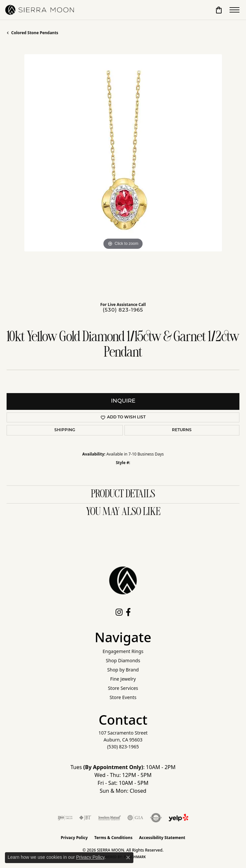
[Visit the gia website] (135, 818)
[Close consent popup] (128, 857)
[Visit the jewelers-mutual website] (109, 818)
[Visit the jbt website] (85, 818)
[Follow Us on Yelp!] (178, 818)
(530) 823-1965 (123, 310)
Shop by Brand (123, 670)
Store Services (123, 688)
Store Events (123, 697)
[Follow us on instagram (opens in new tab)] (119, 612)
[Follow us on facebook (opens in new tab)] (128, 612)
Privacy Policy (74, 838)
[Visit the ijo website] (65, 818)
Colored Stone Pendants (35, 33)
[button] (219, 10)
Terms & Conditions (113, 838)
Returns (182, 430)
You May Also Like (123, 512)
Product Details (123, 494)
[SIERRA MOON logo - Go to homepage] (40, 10)
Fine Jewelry (123, 679)
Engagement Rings (123, 651)
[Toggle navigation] (234, 10)
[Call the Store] (123, 747)
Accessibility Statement (162, 838)
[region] (123, 170)
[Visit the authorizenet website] (156, 818)
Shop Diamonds (123, 660)
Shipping (65, 430)
